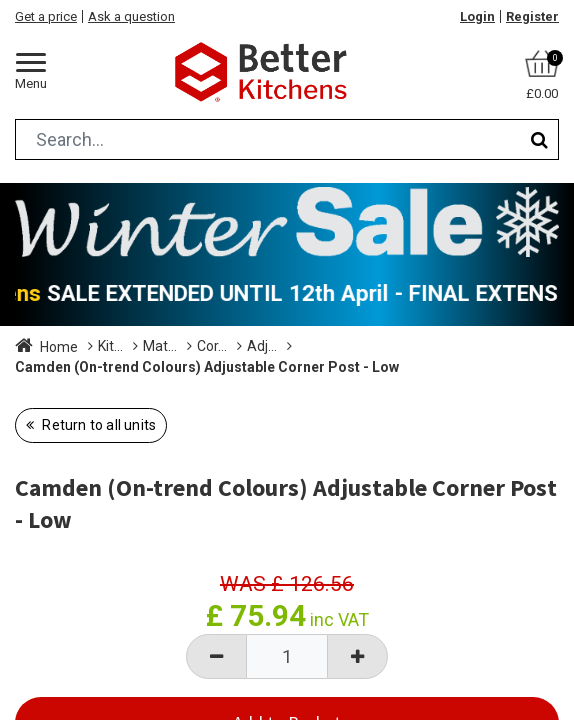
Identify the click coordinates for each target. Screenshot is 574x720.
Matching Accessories (269, 346)
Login (477, 16)
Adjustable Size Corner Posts (107, 368)
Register (532, 16)
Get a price (46, 16)
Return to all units (97, 446)
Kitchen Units (139, 346)
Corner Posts (400, 346)
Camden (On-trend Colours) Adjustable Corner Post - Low (207, 388)
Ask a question (131, 16)
